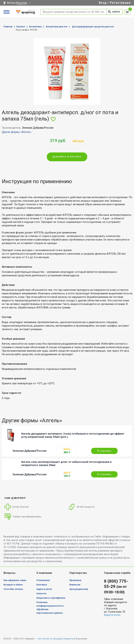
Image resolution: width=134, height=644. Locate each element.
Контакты (42, 585)
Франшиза (75, 580)
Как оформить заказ (15, 580)
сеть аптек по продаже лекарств (56, 639)
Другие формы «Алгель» (17, 132)
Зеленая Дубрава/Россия (29, 451)
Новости (41, 593)
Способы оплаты (13, 589)
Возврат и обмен (13, 585)
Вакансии (75, 585)
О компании (43, 580)
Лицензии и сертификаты (51, 598)
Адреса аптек (44, 589)
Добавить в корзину (67, 157)
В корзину (104, 451)
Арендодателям (79, 589)
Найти (114, 12)
